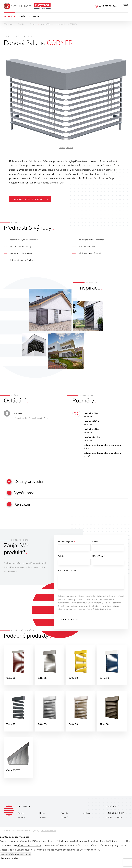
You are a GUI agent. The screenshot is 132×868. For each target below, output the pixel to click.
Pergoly (64, 816)
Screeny (43, 821)
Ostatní (64, 821)
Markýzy (86, 816)
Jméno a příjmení (66, 543)
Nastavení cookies (49, 834)
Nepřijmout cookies (22, 857)
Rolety (42, 816)
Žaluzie (21, 816)
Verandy (21, 821)
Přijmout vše (6, 857)
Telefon (62, 558)
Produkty (9, 17)
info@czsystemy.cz (115, 821)
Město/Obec (98, 558)
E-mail (96, 543)
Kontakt (34, 17)
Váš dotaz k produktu (68, 572)
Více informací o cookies (29, 849)
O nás (22, 17)
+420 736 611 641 (108, 6)
